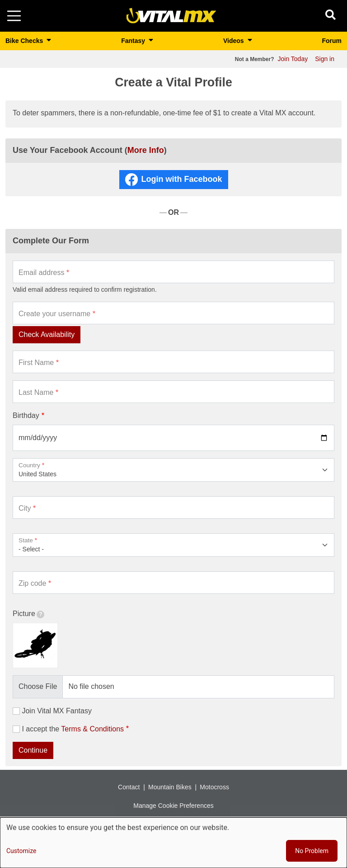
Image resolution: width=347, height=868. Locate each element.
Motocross (214, 787)
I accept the (73, 729)
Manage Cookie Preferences (173, 806)
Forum (332, 41)
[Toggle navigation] (14, 16)
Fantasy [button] (134, 41)
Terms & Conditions (92, 729)
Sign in (325, 59)
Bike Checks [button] (25, 41)
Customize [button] (21, 851)
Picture (28, 614)
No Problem (312, 851)
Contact (129, 787)
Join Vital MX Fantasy (56, 711)
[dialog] (173, 843)
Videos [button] (234, 41)
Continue (33, 750)
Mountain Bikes (170, 787)
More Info (146, 150)
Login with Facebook (182, 179)
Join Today (293, 59)
